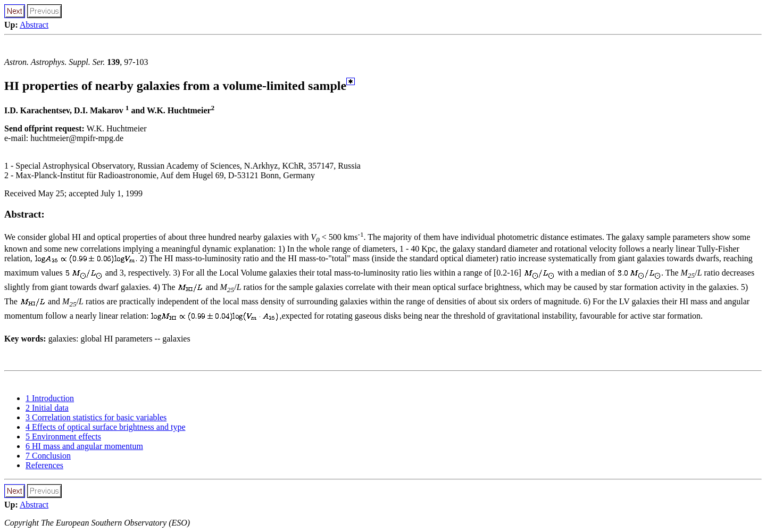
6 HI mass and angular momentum (84, 446)
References (44, 465)
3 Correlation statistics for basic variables (96, 417)
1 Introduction (50, 398)
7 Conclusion (48, 456)
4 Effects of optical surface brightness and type (106, 427)
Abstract (34, 25)
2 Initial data (47, 408)
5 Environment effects (63, 437)
